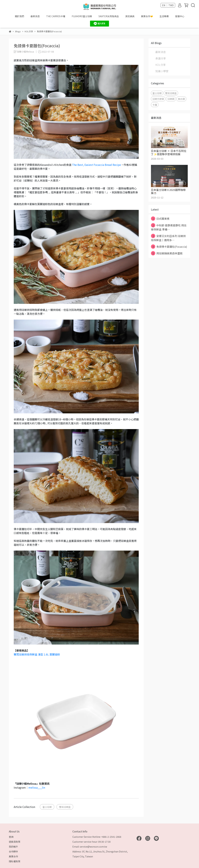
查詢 (11, 837)
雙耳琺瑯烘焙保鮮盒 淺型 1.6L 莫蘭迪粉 (37, 654)
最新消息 (35, 16)
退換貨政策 (15, 842)
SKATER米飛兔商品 (109, 16)
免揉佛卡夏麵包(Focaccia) (169, 247)
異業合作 (13, 856)
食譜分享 (161, 58)
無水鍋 (181, 99)
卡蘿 (155, 105)
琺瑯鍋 (171, 99)
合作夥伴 (13, 851)
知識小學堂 (162, 71)
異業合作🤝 (147, 16)
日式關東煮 (160, 219)
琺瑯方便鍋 (158, 99)
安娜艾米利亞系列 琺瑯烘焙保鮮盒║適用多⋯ (168, 238)
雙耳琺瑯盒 (65, 807)
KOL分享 (161, 65)
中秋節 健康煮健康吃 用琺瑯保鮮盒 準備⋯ (169, 227)
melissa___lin (37, 787)
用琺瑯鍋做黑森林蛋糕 (167, 253)
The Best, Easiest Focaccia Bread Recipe (96, 165)
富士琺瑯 (47, 807)
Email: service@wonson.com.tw (90, 847)
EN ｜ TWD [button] (168, 5)
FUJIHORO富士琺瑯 (82, 16)
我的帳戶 (13, 847)
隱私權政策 (15, 861)
